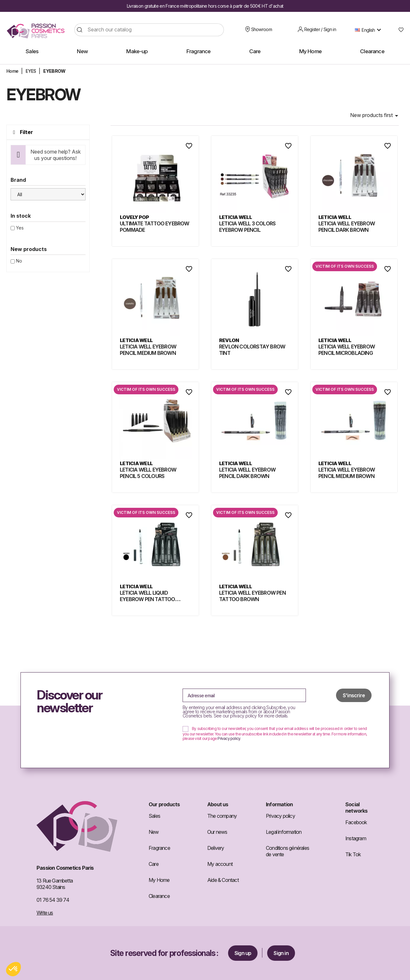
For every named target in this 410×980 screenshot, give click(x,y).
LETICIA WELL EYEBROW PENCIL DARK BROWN (347, 227)
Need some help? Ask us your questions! (56, 155)
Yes (20, 228)
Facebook (356, 822)
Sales (154, 816)
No (19, 261)
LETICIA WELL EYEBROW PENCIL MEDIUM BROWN (148, 350)
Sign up (243, 953)
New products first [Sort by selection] (375, 116)
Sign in (281, 953)
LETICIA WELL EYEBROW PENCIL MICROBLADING (347, 350)
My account (220, 864)
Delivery (216, 848)
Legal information (284, 832)
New (154, 832)
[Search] (149, 30)
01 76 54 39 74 (53, 900)
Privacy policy (229, 738)
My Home (159, 880)
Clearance (159, 896)
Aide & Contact (223, 880)
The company (222, 816)
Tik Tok (353, 854)
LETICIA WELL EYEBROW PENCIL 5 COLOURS (148, 473)
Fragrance (159, 848)
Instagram (356, 838)
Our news (217, 832)
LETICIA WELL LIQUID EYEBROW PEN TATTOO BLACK (148, 599)
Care (154, 864)
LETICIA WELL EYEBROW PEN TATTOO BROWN (252, 596)
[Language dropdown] (369, 30)
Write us (45, 913)
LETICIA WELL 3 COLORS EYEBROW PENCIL (247, 227)
